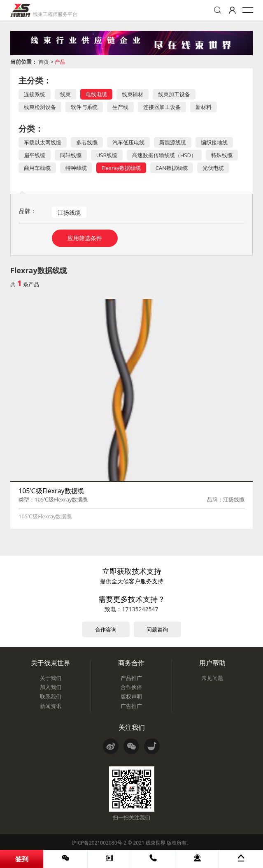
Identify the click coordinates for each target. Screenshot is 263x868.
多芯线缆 (87, 142)
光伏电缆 (213, 168)
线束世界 (156, 843)
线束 (65, 94)
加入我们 (51, 687)
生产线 (120, 107)
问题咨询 (157, 629)
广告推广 (131, 706)
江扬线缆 (69, 212)
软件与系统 (84, 107)
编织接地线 (214, 142)
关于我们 (51, 678)
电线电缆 (96, 94)
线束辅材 (133, 94)
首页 (44, 62)
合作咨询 (106, 629)
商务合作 (131, 663)
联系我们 (51, 696)
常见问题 (212, 678)
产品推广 (131, 678)
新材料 (204, 107)
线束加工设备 (174, 94)
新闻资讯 (51, 706)
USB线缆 (107, 155)
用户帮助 (212, 663)
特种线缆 (76, 168)
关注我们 (132, 727)
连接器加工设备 (162, 107)
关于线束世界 (51, 663)
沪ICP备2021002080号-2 (99, 843)
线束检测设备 (40, 107)
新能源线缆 (173, 142)
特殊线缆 (222, 155)
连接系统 (35, 94)
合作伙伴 (131, 687)
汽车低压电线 (128, 142)
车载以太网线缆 (43, 142)
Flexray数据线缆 (121, 168)
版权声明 (131, 696)
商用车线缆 (37, 168)
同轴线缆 (71, 155)
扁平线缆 (35, 155)
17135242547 (140, 609)
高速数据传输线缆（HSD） (164, 155)
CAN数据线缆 (172, 168)
